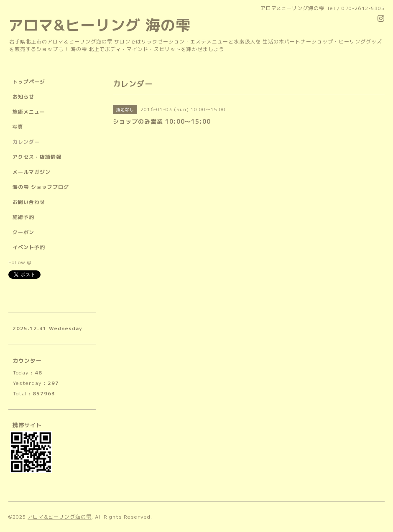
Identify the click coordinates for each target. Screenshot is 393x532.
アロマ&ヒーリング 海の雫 (100, 25)
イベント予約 (29, 247)
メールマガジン (32, 172)
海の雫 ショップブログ (41, 187)
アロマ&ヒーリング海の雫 (60, 517)
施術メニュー (29, 112)
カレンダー (26, 142)
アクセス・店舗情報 (37, 157)
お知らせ (23, 97)
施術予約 (23, 217)
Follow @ (20, 262)
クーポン (23, 232)
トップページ (29, 82)
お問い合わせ (29, 202)
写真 (18, 127)
